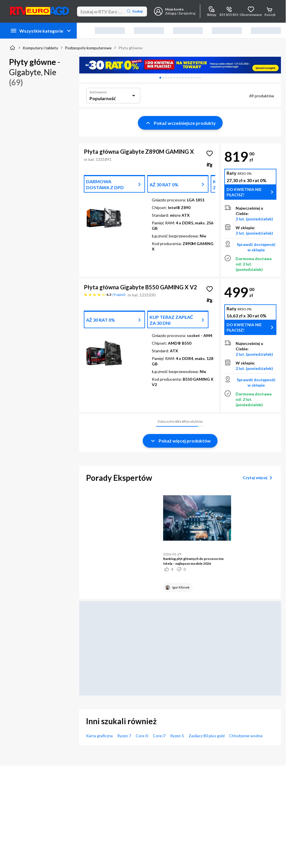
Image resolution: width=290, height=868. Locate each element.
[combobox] (113, 96)
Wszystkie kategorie (41, 31)
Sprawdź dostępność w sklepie (256, 247)
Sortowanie (98, 92)
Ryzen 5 (177, 736)
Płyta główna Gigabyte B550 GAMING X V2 (140, 287)
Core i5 (142, 736)
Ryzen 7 (124, 736)
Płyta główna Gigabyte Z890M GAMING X (139, 151)
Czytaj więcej (258, 478)
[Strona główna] (12, 48)
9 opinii (119, 295)
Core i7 (159, 736)
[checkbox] (210, 165)
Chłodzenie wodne (246, 736)
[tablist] (180, 78)
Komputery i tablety (40, 48)
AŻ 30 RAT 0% (164, 185)
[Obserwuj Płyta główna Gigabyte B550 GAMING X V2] (210, 289)
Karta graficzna (99, 736)
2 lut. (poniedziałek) (254, 219)
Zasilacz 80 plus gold (207, 736)
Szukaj (135, 11)
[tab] (160, 78)
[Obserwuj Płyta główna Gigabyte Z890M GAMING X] (210, 153)
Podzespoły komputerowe (88, 48)
